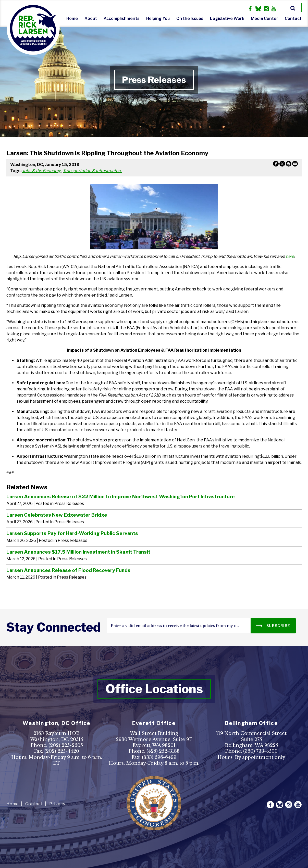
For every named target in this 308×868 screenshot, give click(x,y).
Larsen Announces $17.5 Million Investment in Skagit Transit (78, 552)
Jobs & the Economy (41, 171)
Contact (293, 18)
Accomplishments (122, 18)
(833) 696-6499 (159, 757)
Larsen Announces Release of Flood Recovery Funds (68, 570)
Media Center (264, 18)
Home (72, 18)
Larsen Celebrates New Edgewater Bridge (57, 515)
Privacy (57, 804)
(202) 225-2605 (66, 745)
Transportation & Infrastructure (92, 171)
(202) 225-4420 (62, 751)
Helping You (158, 18)
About (91, 18)
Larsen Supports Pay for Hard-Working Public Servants (72, 533)
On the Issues (190, 18)
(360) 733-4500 (260, 751)
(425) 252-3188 (163, 751)
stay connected (53, 627)
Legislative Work (227, 18)
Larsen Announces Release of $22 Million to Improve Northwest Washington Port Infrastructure (121, 496)
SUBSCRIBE (273, 625)
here (290, 256)
